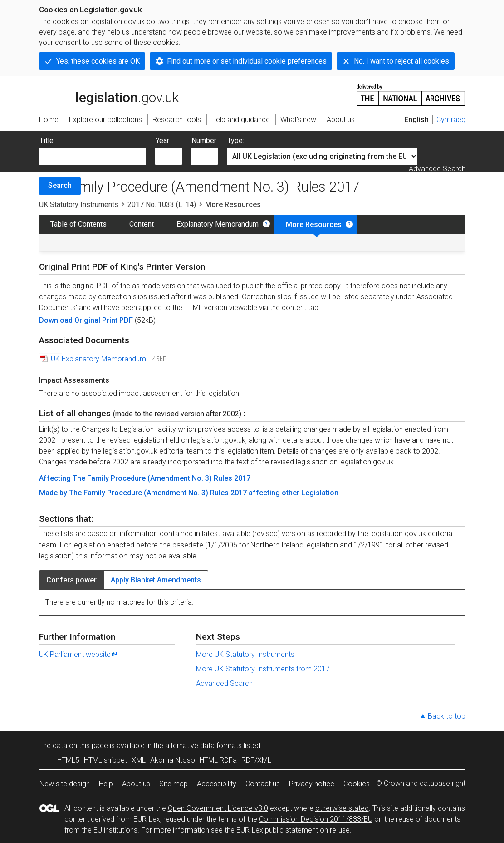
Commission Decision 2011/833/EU (316, 819)
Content (142, 224)
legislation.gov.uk (109, 94)
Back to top (447, 716)
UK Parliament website (78, 654)
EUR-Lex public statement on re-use (293, 830)
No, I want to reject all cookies (401, 61)
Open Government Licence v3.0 (218, 808)
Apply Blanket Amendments (156, 580)
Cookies (357, 784)
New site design (65, 784)
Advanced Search (437, 169)
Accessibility (217, 784)
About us (136, 784)
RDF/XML (256, 760)
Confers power (71, 580)
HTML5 (68, 760)
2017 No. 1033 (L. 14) (162, 205)
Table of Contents (78, 224)
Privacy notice (312, 784)
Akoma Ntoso (173, 760)
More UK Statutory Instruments (245, 654)
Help (106, 784)
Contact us (263, 784)
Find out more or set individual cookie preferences (247, 61)
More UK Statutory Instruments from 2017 (263, 669)
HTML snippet (105, 760)
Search (60, 185)
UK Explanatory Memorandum (98, 359)
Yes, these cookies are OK (98, 61)
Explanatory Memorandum (218, 224)
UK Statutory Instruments (79, 205)
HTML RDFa (218, 760)
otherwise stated (342, 808)
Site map (174, 784)
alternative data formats (203, 746)
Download (57, 320)
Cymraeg (451, 120)
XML (139, 760)
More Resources (314, 224)
